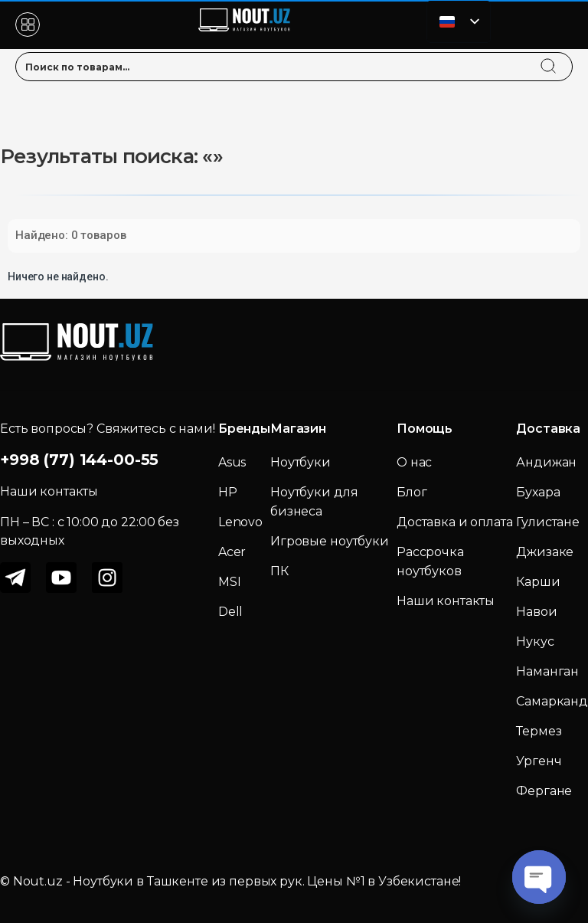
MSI (230, 582)
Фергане (544, 791)
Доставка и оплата (455, 522)
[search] (563, 57)
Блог (412, 492)
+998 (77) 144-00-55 (79, 460)
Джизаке (545, 552)
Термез (539, 731)
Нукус (535, 642)
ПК (279, 571)
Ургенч (539, 761)
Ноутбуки (301, 462)
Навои (536, 612)
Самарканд (552, 701)
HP (228, 492)
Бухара (538, 492)
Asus (232, 462)
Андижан (546, 462)
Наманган (547, 671)
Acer (232, 552)
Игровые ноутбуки (330, 541)
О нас (414, 462)
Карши (538, 582)
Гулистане (548, 522)
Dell (230, 612)
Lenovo (240, 522)
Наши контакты (446, 601)
